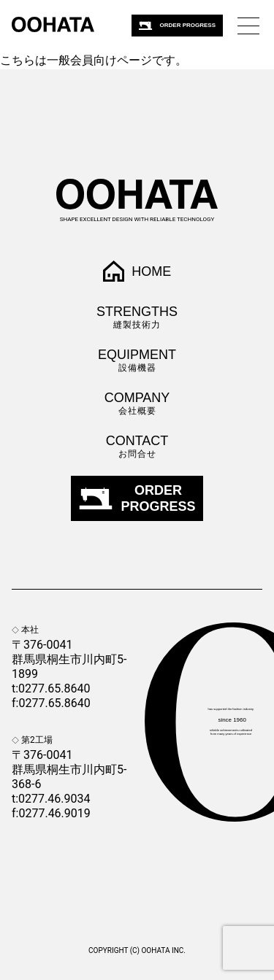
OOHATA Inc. (163, 950)
